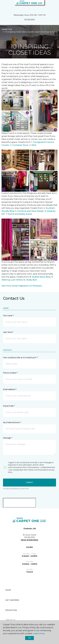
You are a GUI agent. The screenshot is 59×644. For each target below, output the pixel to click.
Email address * (10, 389)
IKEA (34, 145)
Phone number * (10, 373)
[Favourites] (53, 5)
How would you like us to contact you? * (20, 358)
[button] (50, 5)
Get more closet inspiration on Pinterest (22, 286)
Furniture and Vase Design (30, 211)
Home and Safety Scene (20, 214)
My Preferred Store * (12, 422)
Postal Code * (9, 406)
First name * (8, 316)
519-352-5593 (30, 20)
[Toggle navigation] (4, 5)
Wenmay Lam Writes (12, 280)
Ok (29, 638)
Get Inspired (12, 600)
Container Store (21, 145)
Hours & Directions (30, 540)
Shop (8, 590)
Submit (29, 482)
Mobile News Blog (41, 277)
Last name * (8, 332)
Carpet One (7, 29)
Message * (7, 438)
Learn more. (39, 633)
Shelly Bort (32, 280)
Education (11, 610)
